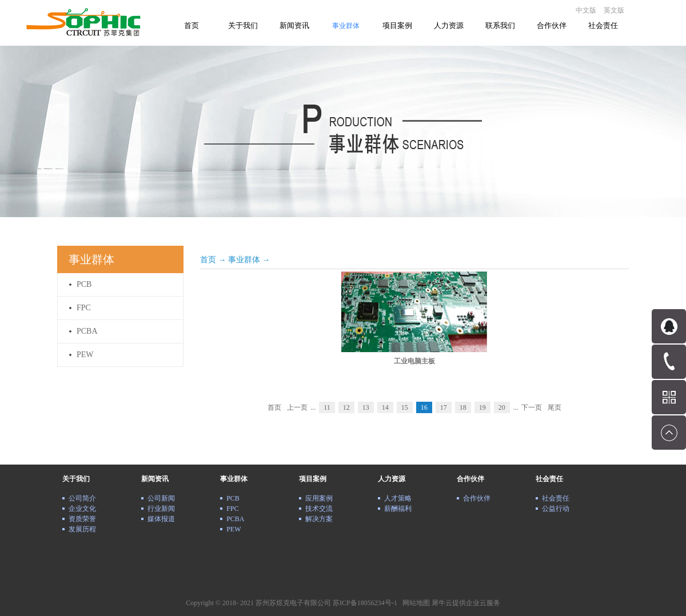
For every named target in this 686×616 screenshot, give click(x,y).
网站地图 (414, 603)
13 (366, 407)
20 (502, 407)
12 (346, 407)
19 (482, 407)
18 (463, 407)
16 (424, 407)
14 (385, 407)
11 (327, 407)
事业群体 (244, 260)
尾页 (555, 407)
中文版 (586, 10)
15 (405, 407)
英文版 (614, 10)
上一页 (297, 407)
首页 (192, 25)
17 (444, 407)
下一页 (532, 407)
